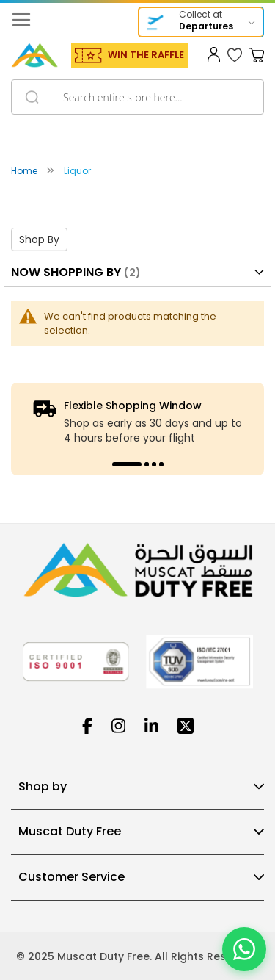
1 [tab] (127, 464)
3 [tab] (154, 464)
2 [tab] (147, 464)
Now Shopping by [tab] (66, 272)
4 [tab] (161, 464)
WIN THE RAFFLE (146, 55)
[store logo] (34, 55)
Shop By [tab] (39, 239)
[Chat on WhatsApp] (244, 949)
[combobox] (137, 97)
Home (25, 171)
